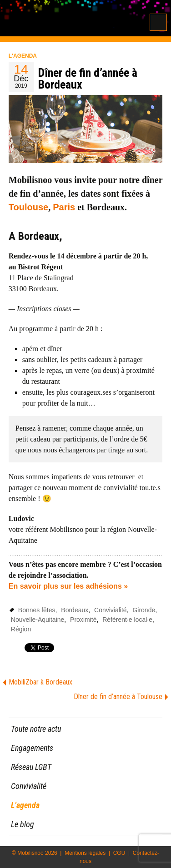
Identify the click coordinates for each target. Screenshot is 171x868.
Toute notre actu (36, 729)
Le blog (23, 824)
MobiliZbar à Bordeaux (40, 682)
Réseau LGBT (31, 767)
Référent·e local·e (127, 620)
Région (21, 629)
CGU (119, 853)
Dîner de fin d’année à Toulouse (118, 697)
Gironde (144, 610)
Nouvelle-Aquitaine (38, 620)
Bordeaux (75, 610)
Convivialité (111, 610)
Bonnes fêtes (37, 610)
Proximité (83, 620)
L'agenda (23, 56)
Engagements (32, 748)
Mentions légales (85, 853)
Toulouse (28, 207)
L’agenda (25, 805)
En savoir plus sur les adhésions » (68, 586)
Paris (64, 207)
